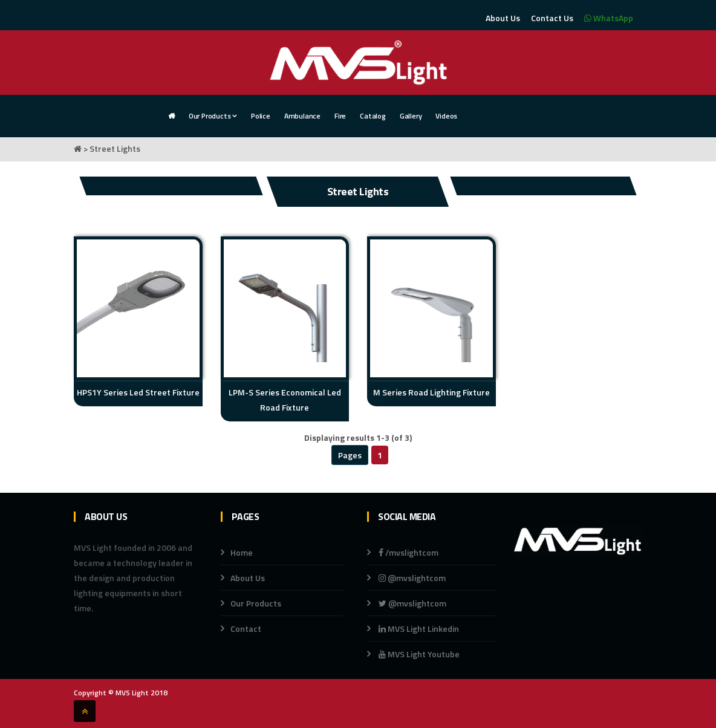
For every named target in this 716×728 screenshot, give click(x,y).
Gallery (411, 116)
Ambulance (302, 116)
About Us (503, 18)
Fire (340, 116)
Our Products (213, 116)
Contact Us (552, 18)
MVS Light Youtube (419, 654)
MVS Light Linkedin (418, 629)
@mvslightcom (412, 578)
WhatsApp (609, 18)
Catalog (373, 116)
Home (242, 552)
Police (261, 116)
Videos (446, 116)
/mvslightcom (408, 552)
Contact (246, 629)
